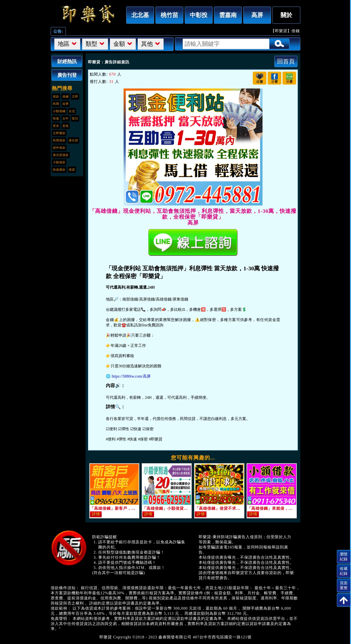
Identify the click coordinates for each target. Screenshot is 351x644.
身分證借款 (61, 155)
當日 (75, 118)
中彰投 (199, 15)
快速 (56, 118)
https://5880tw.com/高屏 (131, 376)
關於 (286, 15)
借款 (56, 97)
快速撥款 (59, 170)
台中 (66, 118)
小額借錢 (59, 111)
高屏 (257, 15)
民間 (56, 104)
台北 (72, 111)
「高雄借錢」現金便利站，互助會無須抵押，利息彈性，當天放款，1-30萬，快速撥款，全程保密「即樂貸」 (87, 14)
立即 (75, 97)
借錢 (66, 97)
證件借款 (59, 148)
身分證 (73, 140)
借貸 (72, 170)
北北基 (140, 15)
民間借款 (59, 140)
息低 (66, 126)
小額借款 (59, 162)
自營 (66, 104)
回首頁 (286, 61)
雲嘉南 (228, 15)
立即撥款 (59, 133)
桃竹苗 (169, 15)
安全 (56, 126)
